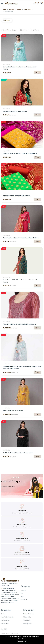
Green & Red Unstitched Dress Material (15, 111)
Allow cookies (22, 642)
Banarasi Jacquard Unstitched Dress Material (16, 196)
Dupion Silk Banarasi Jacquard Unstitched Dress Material (20, 153)
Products (11, 10)
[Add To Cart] (37, 73)
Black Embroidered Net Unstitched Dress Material (18, 453)
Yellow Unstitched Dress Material (13, 411)
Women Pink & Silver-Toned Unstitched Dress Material (19, 324)
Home (4, 10)
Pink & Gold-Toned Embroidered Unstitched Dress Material (21, 238)
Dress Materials (6, 64)
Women (19, 10)
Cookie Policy (22, 639)
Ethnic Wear (27, 10)
